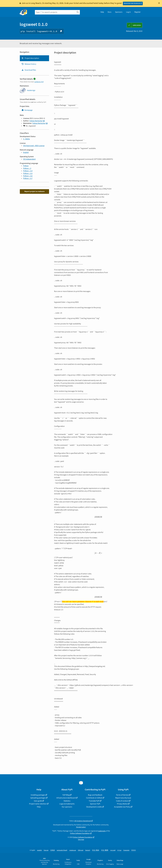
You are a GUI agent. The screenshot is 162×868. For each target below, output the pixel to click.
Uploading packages (38, 798)
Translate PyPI (94, 801)
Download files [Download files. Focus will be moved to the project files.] (29, 70)
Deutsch (88, 850)
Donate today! (81, 827)
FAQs (39, 807)
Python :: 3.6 (28, 176)
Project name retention (38, 804)
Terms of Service (122, 795)
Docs (110, 12)
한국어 (134, 850)
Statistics (67, 801)
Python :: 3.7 (28, 178)
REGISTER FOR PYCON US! (132, 3)
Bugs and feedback (95, 795)
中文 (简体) (96, 850)
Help (102, 12)
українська (73, 850)
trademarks (102, 831)
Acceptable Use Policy (122, 807)
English (26, 152)
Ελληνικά (81, 850)
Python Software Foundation (80, 833)
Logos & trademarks (67, 804)
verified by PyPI (39, 82)
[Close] (159, 3)
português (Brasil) (62, 850)
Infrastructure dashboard (66, 798)
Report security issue (123, 798)
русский (113, 850)
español (39, 850)
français (46, 850)
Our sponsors (67, 807)
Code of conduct (122, 801)
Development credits (94, 807)
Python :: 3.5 (28, 173)
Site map (81, 840)
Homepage (27, 110)
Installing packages (38, 795)
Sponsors (119, 12)
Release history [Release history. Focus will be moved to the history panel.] (29, 64)
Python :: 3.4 (28, 171)
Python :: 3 (27, 168)
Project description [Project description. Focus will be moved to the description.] (30, 58)
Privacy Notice (122, 804)
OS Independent (29, 159)
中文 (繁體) (105, 850)
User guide (38, 801)
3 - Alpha (26, 139)
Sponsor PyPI (95, 804)
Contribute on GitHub (94, 798)
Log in (128, 12)
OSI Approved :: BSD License (34, 146)
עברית (119, 850)
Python (26, 166)
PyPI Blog (66, 795)
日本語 (53, 850)
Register (138, 12)
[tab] (34, 58)
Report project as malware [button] (34, 191)
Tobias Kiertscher (36, 121)
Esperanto (126, 850)
